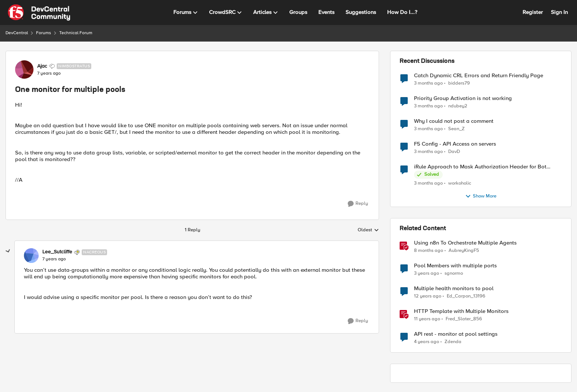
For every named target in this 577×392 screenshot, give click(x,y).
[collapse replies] (8, 251)
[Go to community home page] (39, 13)
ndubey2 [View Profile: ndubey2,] (458, 106)
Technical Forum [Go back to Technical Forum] (76, 33)
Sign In (559, 12)
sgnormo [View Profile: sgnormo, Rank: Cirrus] (454, 273)
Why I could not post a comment (454, 121)
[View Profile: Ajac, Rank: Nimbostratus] (24, 70)
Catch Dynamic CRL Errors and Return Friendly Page (479, 76)
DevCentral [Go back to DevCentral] (17, 33)
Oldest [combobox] (368, 230)
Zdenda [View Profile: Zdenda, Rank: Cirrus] (453, 342)
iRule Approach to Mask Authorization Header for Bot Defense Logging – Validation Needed (480, 167)
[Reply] (358, 204)
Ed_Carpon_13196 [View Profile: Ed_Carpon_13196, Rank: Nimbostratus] (466, 296)
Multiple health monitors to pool (454, 288)
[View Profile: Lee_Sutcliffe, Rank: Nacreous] (31, 256)
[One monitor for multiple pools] (54, 259)
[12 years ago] (428, 296)
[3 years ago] (426, 274)
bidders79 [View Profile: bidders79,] (459, 83)
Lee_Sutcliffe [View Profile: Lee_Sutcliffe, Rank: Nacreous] (57, 252)
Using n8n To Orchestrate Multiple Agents (465, 243)
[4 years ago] (426, 342)
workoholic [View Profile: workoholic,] (460, 183)
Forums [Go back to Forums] (44, 33)
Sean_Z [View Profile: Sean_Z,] (456, 129)
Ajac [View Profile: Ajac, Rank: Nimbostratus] (42, 66)
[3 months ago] (428, 83)
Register (533, 12)
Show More (481, 196)
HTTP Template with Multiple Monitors (461, 311)
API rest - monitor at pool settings (456, 334)
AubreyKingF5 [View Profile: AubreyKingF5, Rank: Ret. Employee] (464, 251)
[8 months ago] (429, 251)
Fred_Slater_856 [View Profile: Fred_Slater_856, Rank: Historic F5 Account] (464, 319)
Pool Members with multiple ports (455, 266)
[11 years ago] (427, 319)
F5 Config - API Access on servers (455, 144)
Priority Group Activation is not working (463, 98)
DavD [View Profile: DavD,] (454, 152)
